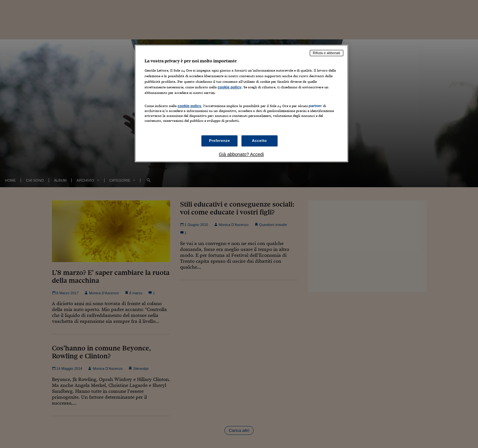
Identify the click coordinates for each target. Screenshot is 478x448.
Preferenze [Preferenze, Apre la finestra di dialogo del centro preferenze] (219, 141)
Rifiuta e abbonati (327, 53)
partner (315, 106)
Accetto (260, 141)
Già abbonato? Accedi (241, 154)
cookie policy (230, 87)
